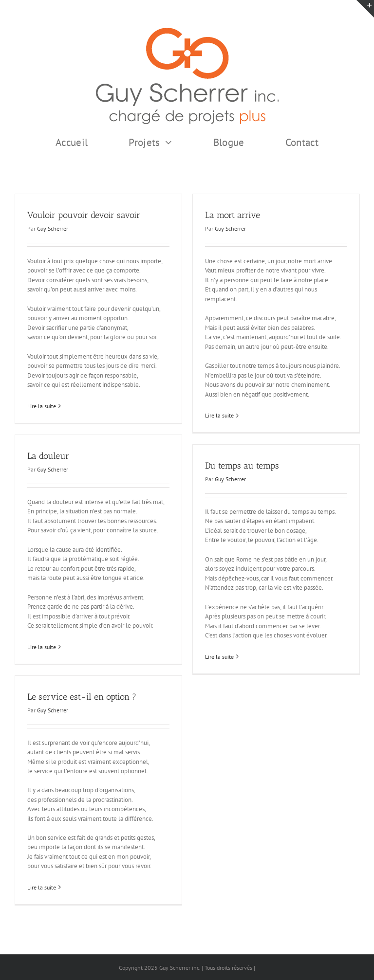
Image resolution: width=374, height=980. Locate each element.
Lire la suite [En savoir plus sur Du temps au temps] (219, 657)
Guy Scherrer (53, 228)
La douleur (48, 456)
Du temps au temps (242, 466)
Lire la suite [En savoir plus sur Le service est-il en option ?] (42, 887)
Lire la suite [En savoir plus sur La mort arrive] (219, 415)
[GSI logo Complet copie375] (187, 31)
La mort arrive (233, 215)
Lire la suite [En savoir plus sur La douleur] (42, 647)
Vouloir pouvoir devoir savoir (84, 215)
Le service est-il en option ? (82, 697)
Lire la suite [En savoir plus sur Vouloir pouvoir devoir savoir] (42, 406)
